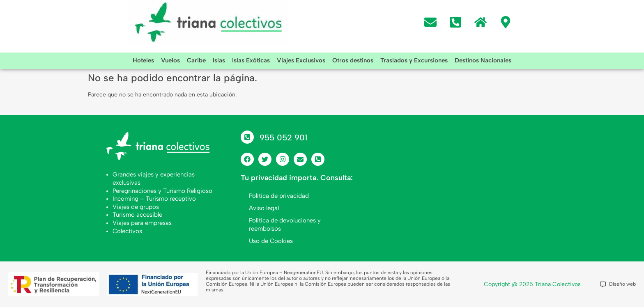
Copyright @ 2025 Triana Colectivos (532, 284)
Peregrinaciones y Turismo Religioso (162, 191)
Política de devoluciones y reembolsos (285, 225)
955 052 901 (283, 137)
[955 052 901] (247, 137)
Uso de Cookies (271, 241)
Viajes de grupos (136, 207)
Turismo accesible (137, 215)
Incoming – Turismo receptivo (154, 199)
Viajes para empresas (142, 223)
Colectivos (127, 231)
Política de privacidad (279, 196)
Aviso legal (264, 208)
